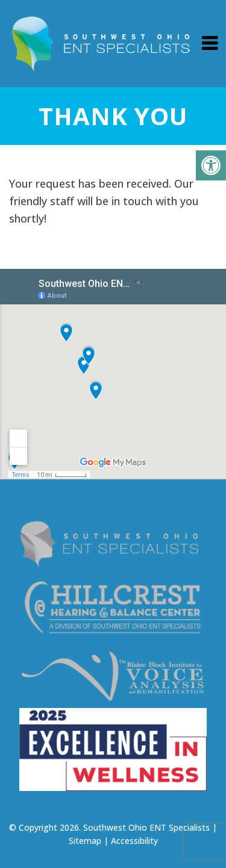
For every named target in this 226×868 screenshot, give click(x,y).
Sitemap (85, 841)
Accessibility (134, 841)
